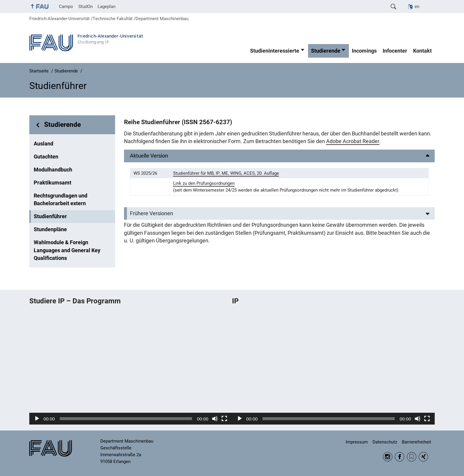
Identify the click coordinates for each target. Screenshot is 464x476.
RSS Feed (412, 457)
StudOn (86, 7)
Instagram (388, 457)
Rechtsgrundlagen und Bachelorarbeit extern (61, 200)
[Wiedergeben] (37, 419)
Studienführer (50, 216)
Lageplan (107, 7)
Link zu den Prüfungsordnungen (204, 183)
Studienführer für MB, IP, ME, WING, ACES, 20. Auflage (226, 173)
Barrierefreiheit (417, 442)
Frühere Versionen (152, 213)
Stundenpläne (50, 229)
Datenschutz (385, 442)
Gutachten (46, 157)
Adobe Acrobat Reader (353, 141)
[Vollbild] (224, 419)
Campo (66, 7)
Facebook (399, 457)
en (417, 7)
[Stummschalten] (215, 419)
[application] (131, 367)
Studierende (326, 51)
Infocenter (395, 51)
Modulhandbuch (53, 170)
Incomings (364, 51)
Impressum (357, 442)
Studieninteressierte (275, 51)
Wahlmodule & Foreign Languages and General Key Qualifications (67, 250)
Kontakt (422, 51)
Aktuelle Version (149, 156)
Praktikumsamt (53, 183)
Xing (423, 457)
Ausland (43, 144)
